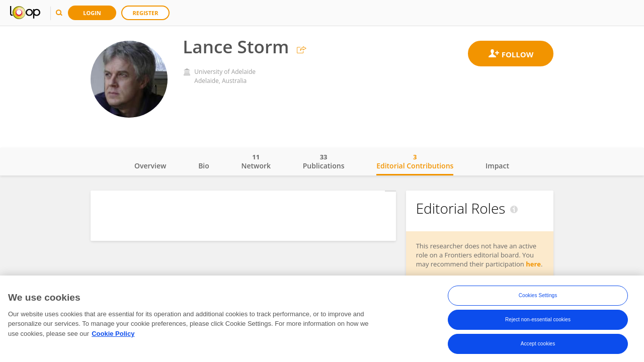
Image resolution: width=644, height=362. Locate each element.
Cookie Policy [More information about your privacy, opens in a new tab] (113, 334)
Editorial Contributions (415, 161)
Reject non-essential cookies (538, 320)
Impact (497, 166)
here (533, 264)
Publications (324, 161)
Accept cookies (538, 344)
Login (92, 13)
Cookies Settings (538, 295)
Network (256, 161)
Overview (150, 166)
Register (146, 13)
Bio (204, 166)
